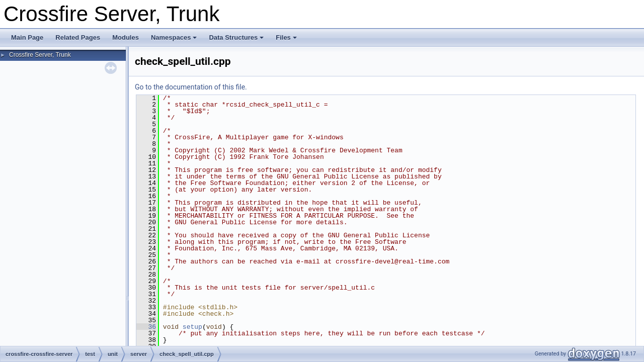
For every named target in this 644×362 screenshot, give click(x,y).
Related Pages (78, 37)
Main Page (27, 37)
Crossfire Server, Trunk (40, 55)
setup (192, 327)
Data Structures (236, 37)
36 (146, 327)
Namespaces (174, 37)
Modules (126, 37)
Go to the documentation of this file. (191, 87)
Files (286, 37)
